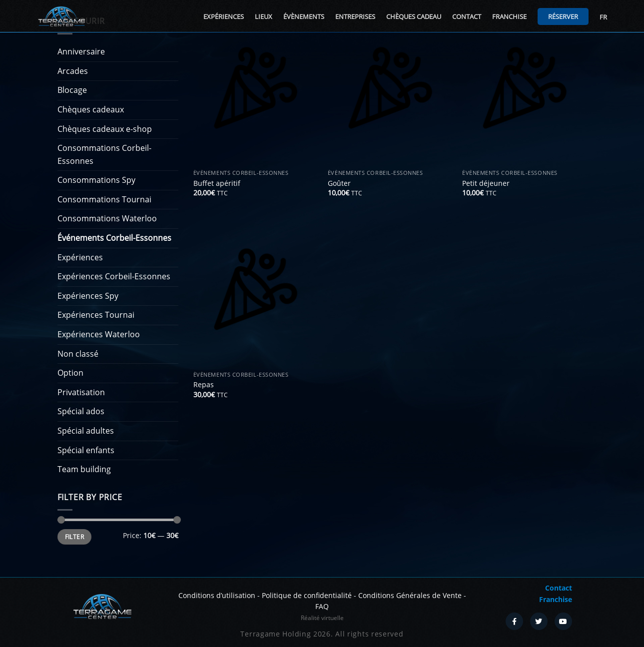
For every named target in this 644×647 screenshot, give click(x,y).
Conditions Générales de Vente (410, 595)
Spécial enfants (86, 450)
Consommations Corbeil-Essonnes (104, 154)
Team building (84, 469)
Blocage (72, 90)
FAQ (322, 606)
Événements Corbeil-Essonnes (114, 238)
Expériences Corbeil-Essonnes (114, 276)
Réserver (563, 16)
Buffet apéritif (217, 183)
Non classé (78, 354)
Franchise (509, 16)
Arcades (73, 71)
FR (603, 17)
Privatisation (81, 392)
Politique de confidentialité (307, 595)
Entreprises (355, 16)
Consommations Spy (96, 180)
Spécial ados (81, 411)
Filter (74, 537)
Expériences (224, 16)
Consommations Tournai (104, 199)
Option (70, 373)
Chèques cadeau (414, 16)
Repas (204, 385)
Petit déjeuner (486, 183)
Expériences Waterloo (99, 334)
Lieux (264, 16)
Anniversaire (81, 51)
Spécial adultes (86, 431)
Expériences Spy (88, 296)
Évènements (304, 16)
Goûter (339, 183)
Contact (467, 16)
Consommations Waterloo (107, 218)
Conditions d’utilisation (217, 595)
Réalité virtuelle (322, 618)
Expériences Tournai (96, 315)
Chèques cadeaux (91, 109)
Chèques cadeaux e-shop (105, 129)
